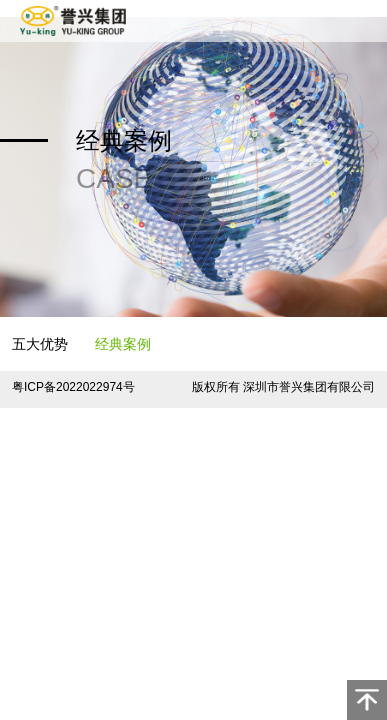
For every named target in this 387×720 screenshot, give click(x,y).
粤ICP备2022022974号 (73, 387)
